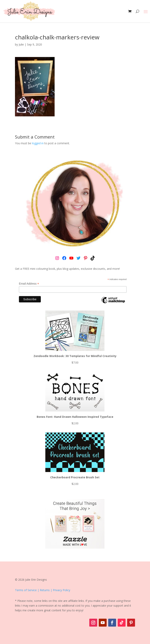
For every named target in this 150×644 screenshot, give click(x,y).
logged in (38, 143)
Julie (21, 44)
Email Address (29, 284)
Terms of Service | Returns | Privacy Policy (43, 590)
